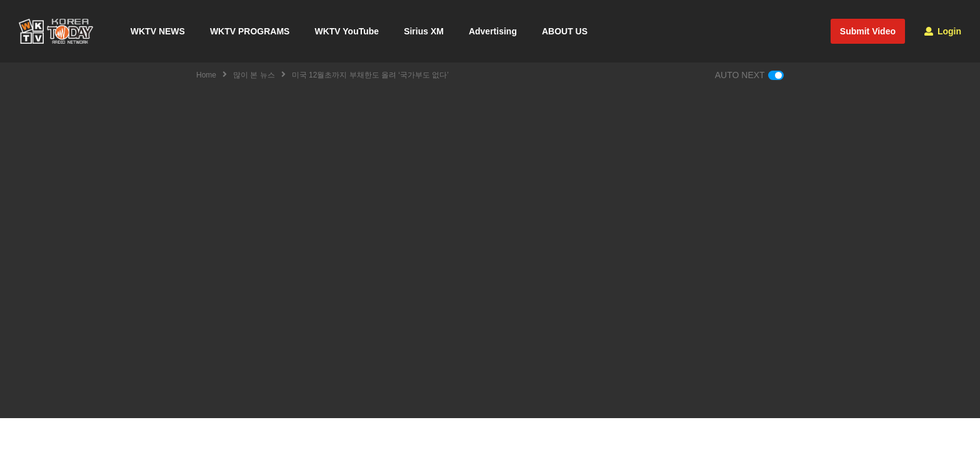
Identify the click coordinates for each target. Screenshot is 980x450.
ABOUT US (565, 31)
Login (943, 31)
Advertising (493, 31)
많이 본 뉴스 (254, 75)
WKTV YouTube (347, 31)
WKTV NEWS (158, 31)
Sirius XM (424, 31)
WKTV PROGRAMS (250, 31)
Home (206, 75)
